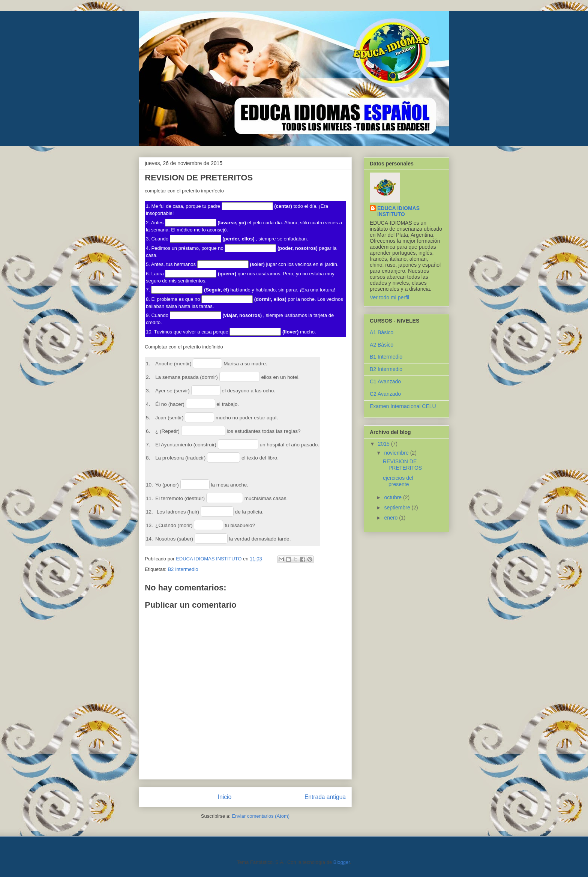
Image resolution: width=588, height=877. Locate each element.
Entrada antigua (325, 797)
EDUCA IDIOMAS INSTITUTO (398, 211)
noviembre (397, 453)
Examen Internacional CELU (403, 406)
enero (391, 518)
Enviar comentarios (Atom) (261, 816)
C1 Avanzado (385, 381)
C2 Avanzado (385, 394)
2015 (385, 444)
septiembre (398, 508)
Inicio (225, 797)
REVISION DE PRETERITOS (402, 465)
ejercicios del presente (398, 481)
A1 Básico (382, 332)
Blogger (342, 862)
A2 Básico (382, 345)
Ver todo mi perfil (389, 297)
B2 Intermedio (183, 569)
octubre (394, 497)
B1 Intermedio (386, 357)
